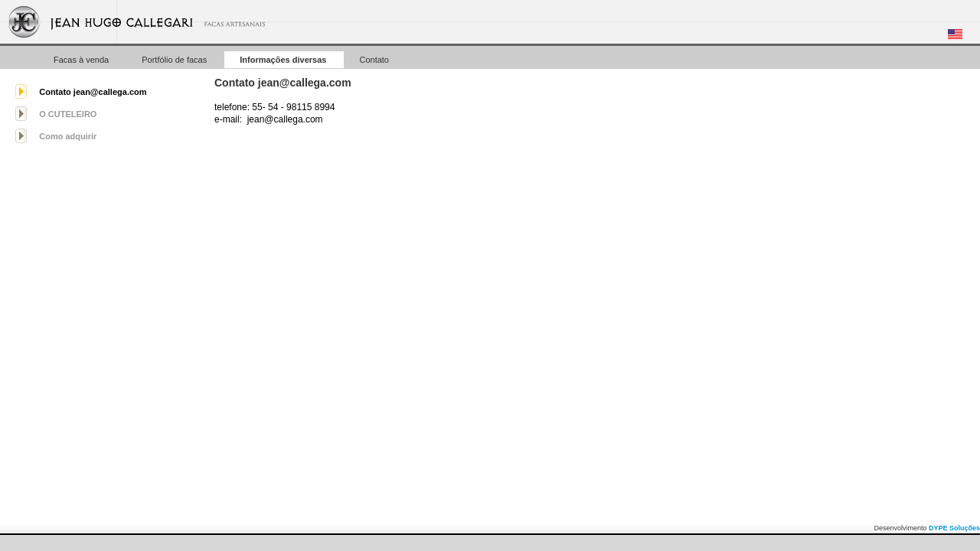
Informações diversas (284, 60)
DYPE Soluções (954, 528)
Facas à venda (82, 60)
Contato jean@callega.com (93, 92)
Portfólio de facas (175, 60)
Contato (374, 60)
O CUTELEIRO (68, 114)
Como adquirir (68, 136)
